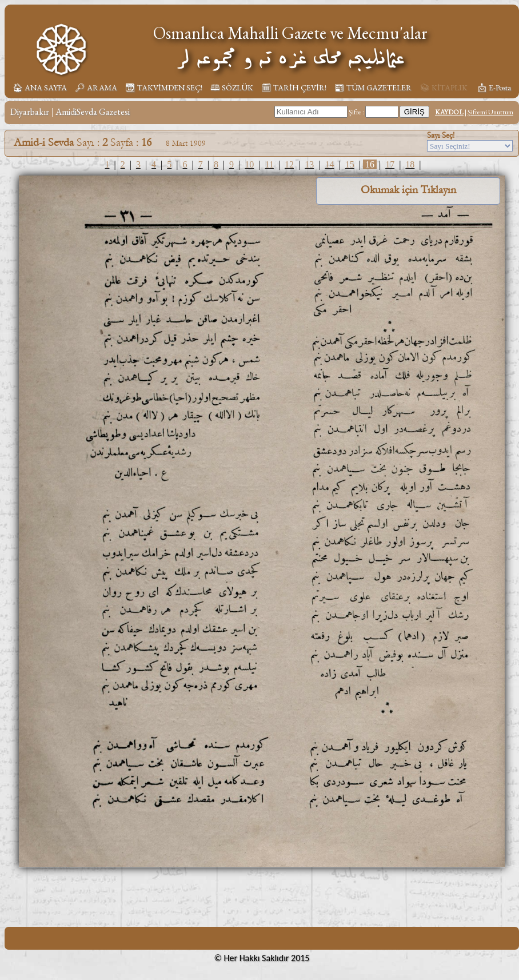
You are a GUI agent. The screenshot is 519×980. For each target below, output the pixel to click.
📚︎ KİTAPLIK (444, 87)
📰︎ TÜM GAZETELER (373, 87)
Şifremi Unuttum (490, 112)
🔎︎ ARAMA (96, 87)
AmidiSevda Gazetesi (93, 112)
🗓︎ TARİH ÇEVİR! (294, 87)
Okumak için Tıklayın (408, 190)
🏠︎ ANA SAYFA (40, 87)
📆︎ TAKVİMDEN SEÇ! (164, 87)
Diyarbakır (30, 112)
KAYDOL (449, 112)
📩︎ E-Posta (494, 87)
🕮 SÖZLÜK (232, 87)
